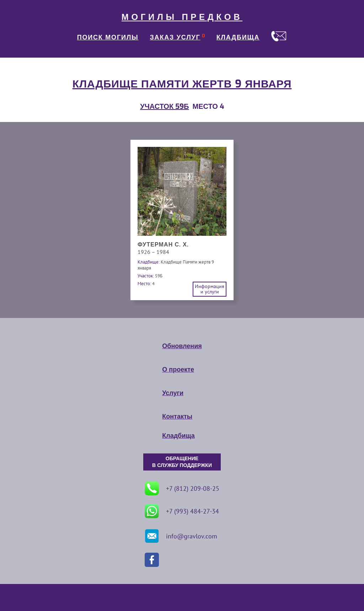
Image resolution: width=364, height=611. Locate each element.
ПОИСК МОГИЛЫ (108, 37)
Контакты (177, 416)
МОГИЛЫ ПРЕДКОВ (182, 17)
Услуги (173, 393)
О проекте (178, 370)
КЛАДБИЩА (238, 37)
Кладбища (178, 436)
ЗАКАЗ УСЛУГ (175, 37)
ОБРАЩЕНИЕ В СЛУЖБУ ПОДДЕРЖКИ (182, 462)
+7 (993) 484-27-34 (182, 511)
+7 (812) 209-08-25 (182, 488)
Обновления (182, 346)
